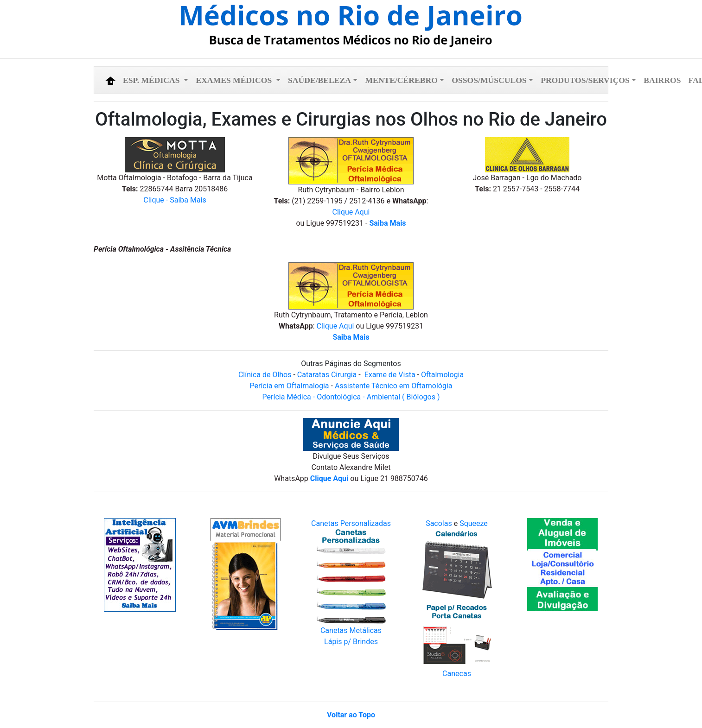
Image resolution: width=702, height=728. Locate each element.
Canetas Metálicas (351, 630)
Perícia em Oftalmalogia (290, 386)
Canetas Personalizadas (351, 523)
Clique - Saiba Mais (175, 200)
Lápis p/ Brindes (351, 642)
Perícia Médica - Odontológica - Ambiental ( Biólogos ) (351, 397)
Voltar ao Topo (351, 715)
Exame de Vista (391, 375)
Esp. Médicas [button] (152, 80)
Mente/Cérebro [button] (401, 80)
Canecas (457, 674)
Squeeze (474, 523)
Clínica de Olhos (265, 375)
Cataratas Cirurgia (327, 375)
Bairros (662, 80)
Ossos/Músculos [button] (489, 80)
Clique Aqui (351, 212)
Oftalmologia (442, 375)
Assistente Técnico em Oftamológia (393, 386)
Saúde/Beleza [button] (319, 80)
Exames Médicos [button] (235, 80)
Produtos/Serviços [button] (585, 80)
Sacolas (439, 523)
